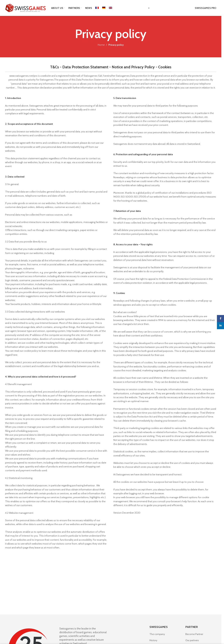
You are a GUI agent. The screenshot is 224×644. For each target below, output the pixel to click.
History (153, 640)
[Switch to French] (97, 8)
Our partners (192, 640)
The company (157, 634)
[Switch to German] (104, 8)
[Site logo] (25, 8)
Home (101, 45)
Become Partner (194, 634)
